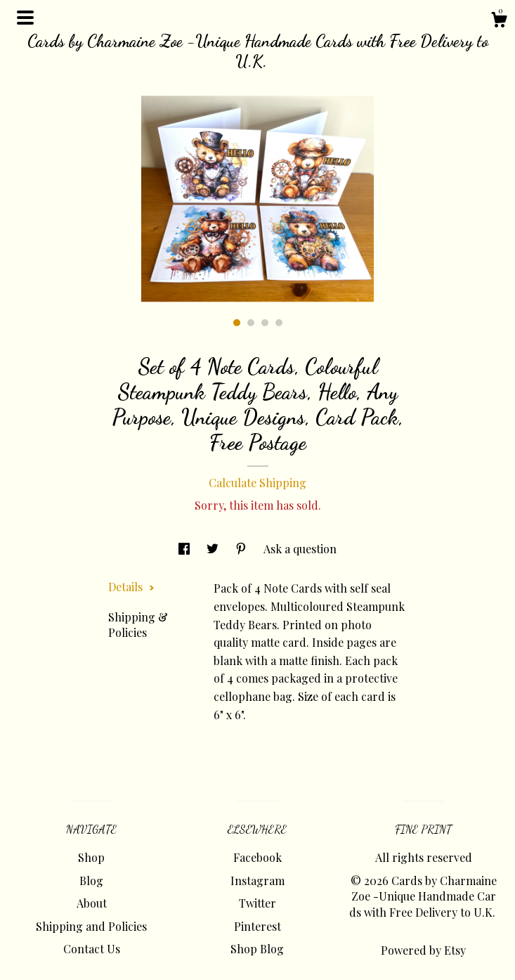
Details (131, 587)
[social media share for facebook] (185, 549)
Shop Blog (257, 949)
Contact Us (92, 949)
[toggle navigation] (25, 18)
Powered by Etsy (423, 950)
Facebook (257, 857)
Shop (91, 857)
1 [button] (237, 323)
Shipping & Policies (138, 625)
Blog (91, 881)
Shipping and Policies (91, 926)
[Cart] (499, 21)
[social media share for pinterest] (242, 549)
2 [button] (251, 323)
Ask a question (300, 549)
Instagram (257, 881)
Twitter (257, 903)
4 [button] (279, 323)
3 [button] (265, 323)
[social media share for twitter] (214, 549)
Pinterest (257, 926)
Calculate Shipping (257, 483)
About (92, 903)
